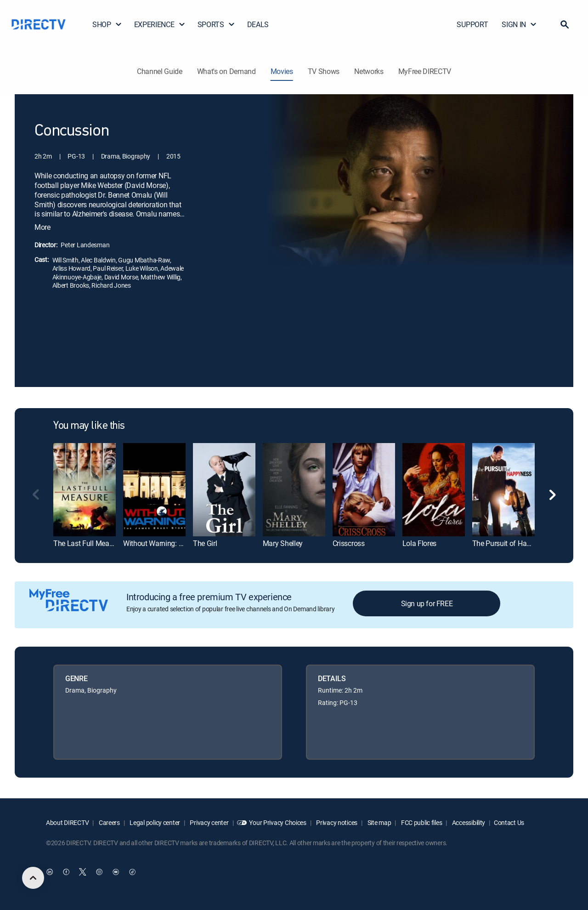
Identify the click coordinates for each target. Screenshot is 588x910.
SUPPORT (472, 24)
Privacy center (209, 822)
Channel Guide (160, 71)
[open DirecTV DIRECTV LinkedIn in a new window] (50, 872)
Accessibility (468, 822)
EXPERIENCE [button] (160, 24)
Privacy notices (336, 822)
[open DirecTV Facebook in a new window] (66, 872)
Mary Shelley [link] (283, 543)
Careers (109, 822)
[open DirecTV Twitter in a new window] (83, 872)
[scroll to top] (33, 878)
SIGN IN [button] (519, 24)
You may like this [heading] (89, 426)
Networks (369, 71)
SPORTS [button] (216, 24)
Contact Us (509, 822)
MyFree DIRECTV (425, 71)
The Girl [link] (205, 543)
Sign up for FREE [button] (427, 603)
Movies (282, 71)
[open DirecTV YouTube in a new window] (116, 872)
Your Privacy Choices (277, 822)
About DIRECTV (67, 822)
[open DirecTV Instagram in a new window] (99, 872)
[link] (85, 490)
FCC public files (421, 822)
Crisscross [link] (349, 543)
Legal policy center (154, 822)
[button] (565, 24)
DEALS (258, 24)
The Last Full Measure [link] (88, 543)
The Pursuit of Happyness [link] (512, 543)
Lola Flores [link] (419, 543)
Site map (379, 822)
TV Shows (324, 71)
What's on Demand (226, 71)
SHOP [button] (107, 24)
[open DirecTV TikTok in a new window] (132, 872)
